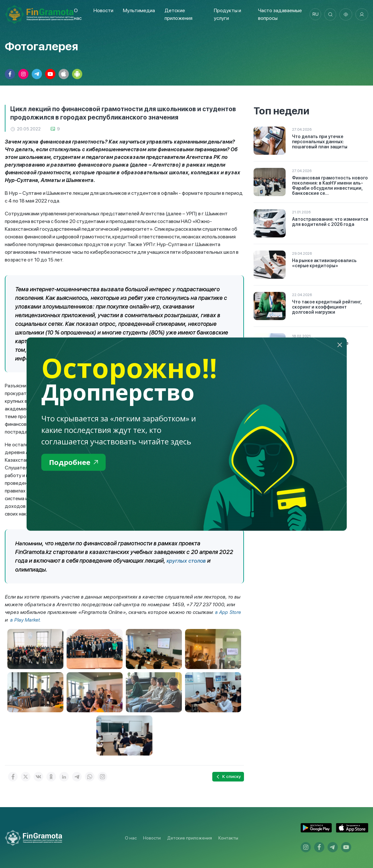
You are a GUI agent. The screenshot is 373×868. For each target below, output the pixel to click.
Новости (103, 10)
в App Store (229, 612)
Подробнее (75, 463)
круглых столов (187, 561)
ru (314, 14)
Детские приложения (190, 837)
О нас (131, 837)
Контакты (228, 837)
